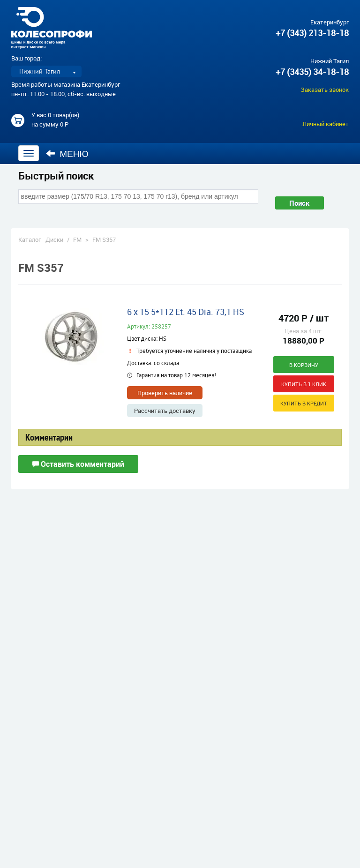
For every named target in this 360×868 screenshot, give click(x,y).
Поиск (300, 203)
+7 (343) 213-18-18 (312, 33)
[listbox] (46, 71)
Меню (67, 154)
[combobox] (138, 196)
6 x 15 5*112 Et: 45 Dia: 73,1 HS (186, 312)
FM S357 (104, 239)
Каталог (30, 239)
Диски (54, 239)
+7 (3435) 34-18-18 (312, 72)
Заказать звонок (325, 90)
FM (77, 239)
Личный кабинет (326, 124)
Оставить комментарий (78, 464)
